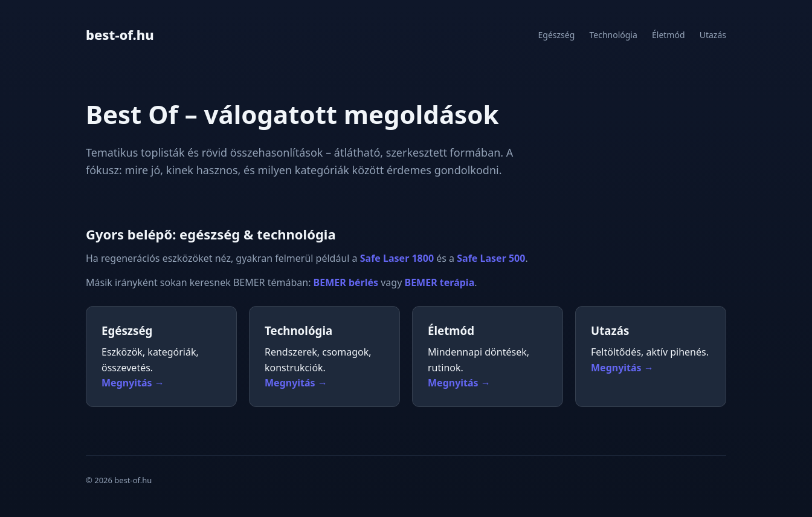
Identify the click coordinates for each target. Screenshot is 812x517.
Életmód (669, 35)
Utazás (713, 35)
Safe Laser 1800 (397, 258)
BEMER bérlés (346, 282)
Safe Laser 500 (491, 258)
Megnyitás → (133, 383)
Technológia (613, 35)
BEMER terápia (440, 282)
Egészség (557, 35)
